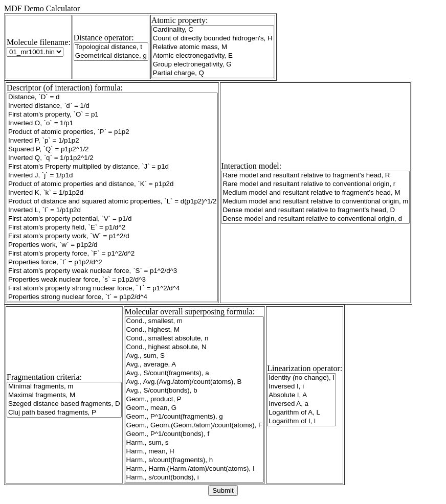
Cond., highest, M (195, 330)
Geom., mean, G (195, 408)
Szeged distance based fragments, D (64, 404)
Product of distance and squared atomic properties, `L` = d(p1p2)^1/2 (112, 202)
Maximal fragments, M (64, 395)
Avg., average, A (195, 365)
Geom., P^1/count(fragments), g (195, 417)
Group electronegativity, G (213, 65)
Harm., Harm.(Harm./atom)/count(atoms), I (195, 469)
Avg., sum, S (195, 356)
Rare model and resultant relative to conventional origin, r (315, 184)
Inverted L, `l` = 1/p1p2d (112, 210)
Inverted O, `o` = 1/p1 (112, 123)
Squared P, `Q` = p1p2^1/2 (112, 150)
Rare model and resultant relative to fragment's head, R (315, 176)
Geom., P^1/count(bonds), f (195, 434)
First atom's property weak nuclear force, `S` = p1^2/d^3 (112, 271)
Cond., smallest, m (195, 321)
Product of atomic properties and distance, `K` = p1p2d (112, 184)
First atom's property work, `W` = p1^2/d (112, 236)
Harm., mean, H (195, 452)
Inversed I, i (302, 387)
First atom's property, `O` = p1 (112, 115)
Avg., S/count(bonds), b (195, 391)
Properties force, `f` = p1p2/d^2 (112, 262)
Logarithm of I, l (302, 421)
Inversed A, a (302, 404)
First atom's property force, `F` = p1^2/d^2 (112, 254)
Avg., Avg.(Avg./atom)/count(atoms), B (195, 382)
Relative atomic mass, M (213, 47)
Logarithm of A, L (302, 413)
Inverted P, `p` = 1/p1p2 (112, 141)
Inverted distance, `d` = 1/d (112, 106)
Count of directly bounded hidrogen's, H (213, 39)
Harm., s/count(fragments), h (195, 460)
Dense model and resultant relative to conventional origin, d (315, 219)
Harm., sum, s (195, 443)
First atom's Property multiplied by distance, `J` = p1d (112, 167)
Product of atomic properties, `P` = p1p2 (112, 132)
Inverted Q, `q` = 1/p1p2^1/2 (112, 158)
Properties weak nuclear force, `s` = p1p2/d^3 (112, 280)
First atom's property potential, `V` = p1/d (112, 219)
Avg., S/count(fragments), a (195, 373)
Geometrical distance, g (111, 56)
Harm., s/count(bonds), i (195, 478)
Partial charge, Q (213, 73)
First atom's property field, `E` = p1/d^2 (112, 228)
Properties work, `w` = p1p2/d (112, 245)
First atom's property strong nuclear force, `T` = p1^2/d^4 (112, 289)
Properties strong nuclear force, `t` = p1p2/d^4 (112, 297)
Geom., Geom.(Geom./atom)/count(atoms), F (195, 426)
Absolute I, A (302, 395)
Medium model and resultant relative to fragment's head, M (315, 193)
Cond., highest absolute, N (195, 347)
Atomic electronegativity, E (213, 56)
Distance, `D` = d (112, 97)
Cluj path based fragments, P (64, 413)
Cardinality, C (213, 30)
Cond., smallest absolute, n (195, 339)
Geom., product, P (195, 399)
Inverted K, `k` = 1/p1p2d (112, 193)
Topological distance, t (111, 47)
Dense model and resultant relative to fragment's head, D (315, 210)
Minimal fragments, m (64, 387)
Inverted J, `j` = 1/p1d (112, 176)
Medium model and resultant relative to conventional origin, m (315, 202)
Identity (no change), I (302, 378)
